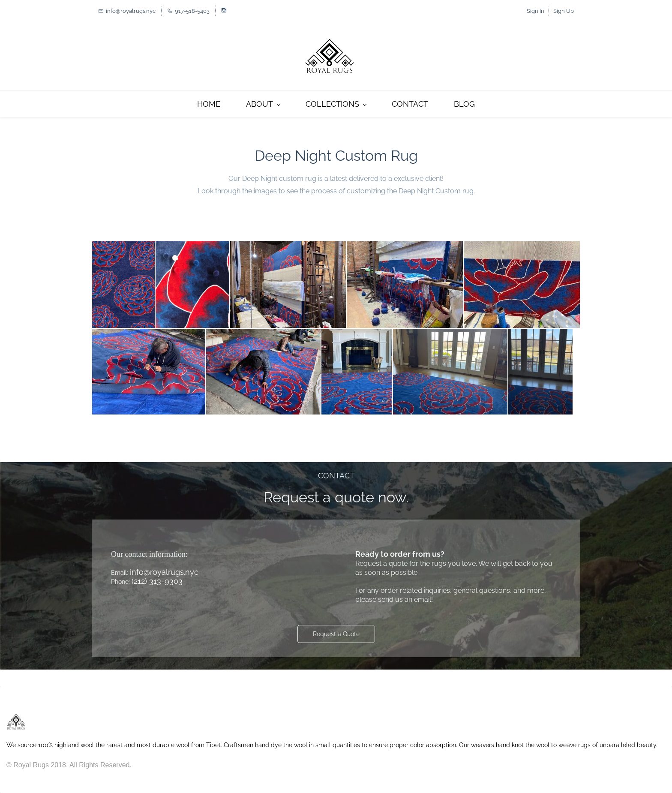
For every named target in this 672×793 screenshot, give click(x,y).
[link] (16, 717)
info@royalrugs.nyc (164, 572)
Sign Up (564, 11)
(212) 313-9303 (157, 581)
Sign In (535, 11)
